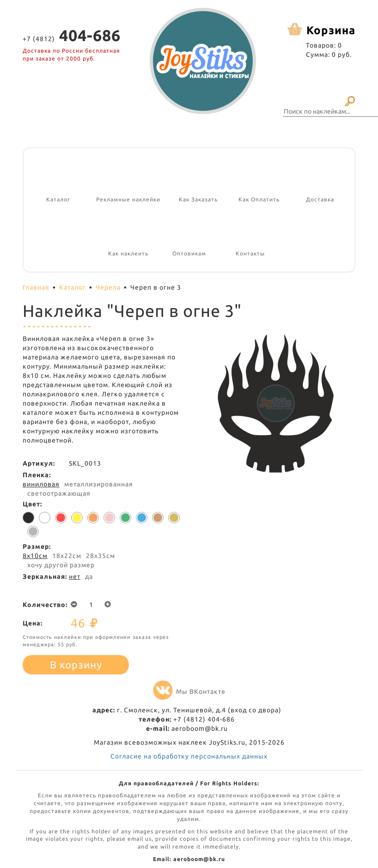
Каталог (73, 287)
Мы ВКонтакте (189, 692)
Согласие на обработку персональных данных (189, 756)
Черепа (108, 287)
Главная (36, 287)
